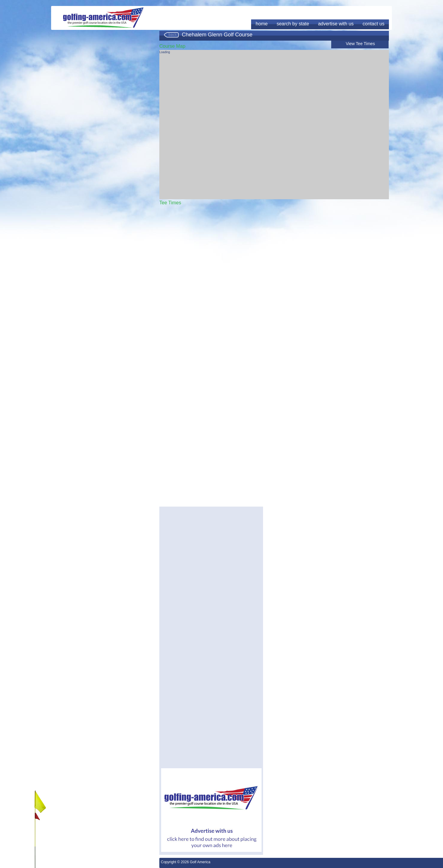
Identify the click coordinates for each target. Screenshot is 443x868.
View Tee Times (360, 44)
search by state (293, 24)
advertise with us (336, 24)
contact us (374, 24)
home (262, 24)
